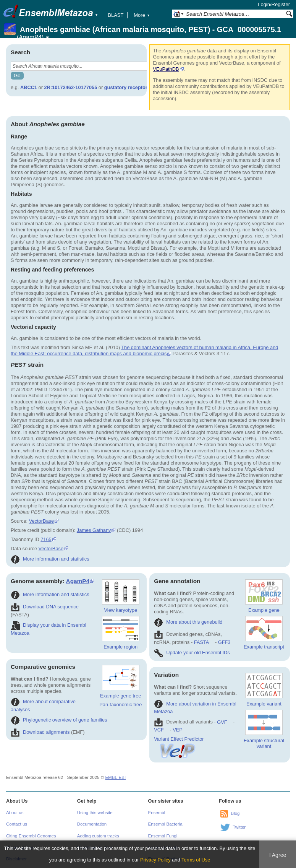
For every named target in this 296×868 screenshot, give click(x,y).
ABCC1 (29, 87)
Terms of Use (196, 860)
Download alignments (40, 732)
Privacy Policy (155, 860)
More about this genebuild (188, 622)
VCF (159, 730)
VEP (178, 730)
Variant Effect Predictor (179, 742)
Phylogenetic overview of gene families (59, 720)
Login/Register (274, 4)
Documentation (92, 824)
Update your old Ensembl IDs (192, 653)
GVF (222, 722)
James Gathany (94, 530)
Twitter (239, 827)
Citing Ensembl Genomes (31, 836)
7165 (46, 539)
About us (15, 813)
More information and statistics (50, 559)
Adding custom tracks (98, 836)
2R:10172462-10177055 (71, 87)
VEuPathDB (166, 69)
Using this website (95, 813)
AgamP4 (78, 581)
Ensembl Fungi (163, 836)
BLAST (116, 15)
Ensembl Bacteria (165, 824)
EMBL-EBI (115, 777)
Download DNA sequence (45, 607)
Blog (235, 813)
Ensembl (157, 813)
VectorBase (41, 521)
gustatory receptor (126, 87)
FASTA (201, 642)
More (142, 15)
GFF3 (224, 642)
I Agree (278, 855)
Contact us (17, 824)
